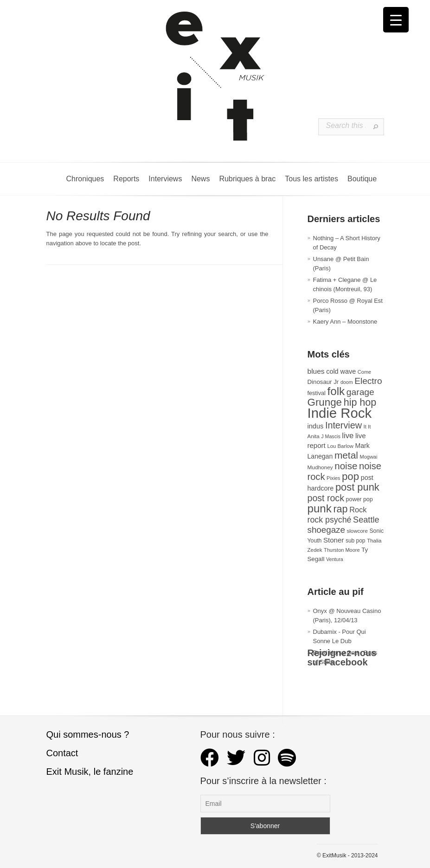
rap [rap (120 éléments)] (340, 509)
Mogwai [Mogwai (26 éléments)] (369, 457)
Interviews (165, 179)
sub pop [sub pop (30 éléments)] (356, 541)
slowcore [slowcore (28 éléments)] (357, 531)
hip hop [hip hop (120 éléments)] (360, 402)
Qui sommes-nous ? (88, 734)
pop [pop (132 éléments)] (350, 476)
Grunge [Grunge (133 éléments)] (325, 402)
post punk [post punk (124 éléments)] (357, 487)
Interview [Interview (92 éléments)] (343, 425)
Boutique (362, 179)
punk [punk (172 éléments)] (320, 508)
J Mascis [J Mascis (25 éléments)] (331, 436)
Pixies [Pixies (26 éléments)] (333, 478)
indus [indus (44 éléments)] (316, 426)
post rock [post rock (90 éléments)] (326, 498)
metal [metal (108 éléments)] (346, 455)
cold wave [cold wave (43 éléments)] (341, 371)
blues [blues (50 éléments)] (316, 371)
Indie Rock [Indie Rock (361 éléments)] (340, 413)
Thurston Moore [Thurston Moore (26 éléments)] (342, 550)
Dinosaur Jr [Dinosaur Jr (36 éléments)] (323, 382)
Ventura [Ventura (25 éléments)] (335, 559)
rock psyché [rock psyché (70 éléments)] (330, 520)
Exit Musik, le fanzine (90, 772)
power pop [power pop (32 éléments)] (359, 499)
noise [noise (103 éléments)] (346, 466)
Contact (62, 753)
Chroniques (85, 179)
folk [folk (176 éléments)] (336, 391)
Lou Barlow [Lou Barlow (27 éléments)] (340, 446)
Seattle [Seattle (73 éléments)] (366, 520)
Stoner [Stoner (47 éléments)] (334, 540)
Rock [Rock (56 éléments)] (358, 510)
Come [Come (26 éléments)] (364, 372)
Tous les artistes (311, 179)
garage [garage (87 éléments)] (360, 392)
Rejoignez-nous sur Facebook (342, 657)
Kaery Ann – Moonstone (345, 322)
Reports (126, 179)
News (200, 179)
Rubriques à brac (247, 179)
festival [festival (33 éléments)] (317, 393)
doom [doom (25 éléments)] (347, 382)
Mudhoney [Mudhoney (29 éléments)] (320, 467)
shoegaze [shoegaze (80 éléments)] (326, 530)
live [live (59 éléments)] (348, 436)
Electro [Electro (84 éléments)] (368, 381)
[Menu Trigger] (396, 20)
